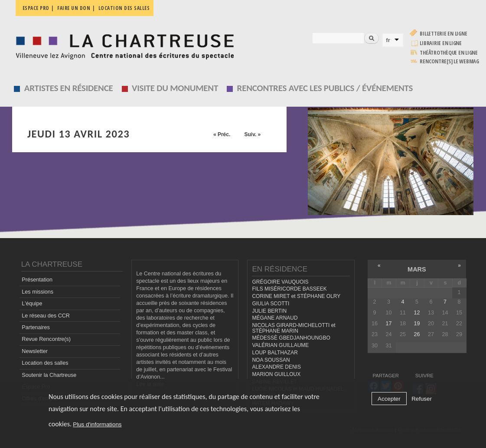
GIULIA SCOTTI (271, 304)
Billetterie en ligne (443, 34)
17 (388, 324)
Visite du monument (175, 88)
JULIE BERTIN (269, 311)
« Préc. (222, 134)
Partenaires (36, 327)
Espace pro (36, 8)
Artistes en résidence (69, 88)
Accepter (389, 399)
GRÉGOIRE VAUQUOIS (280, 282)
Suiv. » (252, 134)
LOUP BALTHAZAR (275, 353)
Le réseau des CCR (46, 316)
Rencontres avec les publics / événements (325, 88)
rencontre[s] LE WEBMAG (449, 61)
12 (417, 313)
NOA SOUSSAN (271, 360)
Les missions (38, 292)
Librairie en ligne (441, 43)
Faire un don (74, 8)
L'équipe (32, 304)
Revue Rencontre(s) (46, 339)
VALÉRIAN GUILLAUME (280, 345)
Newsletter (35, 351)
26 (417, 334)
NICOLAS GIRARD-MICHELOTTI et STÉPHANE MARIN (294, 328)
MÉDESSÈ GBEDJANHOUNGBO (291, 338)
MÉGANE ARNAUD (275, 318)
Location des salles (124, 8)
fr (388, 40)
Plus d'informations (97, 424)
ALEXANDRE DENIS (276, 367)
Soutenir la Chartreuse (49, 375)
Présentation (37, 280)
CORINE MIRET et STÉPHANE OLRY (296, 296)
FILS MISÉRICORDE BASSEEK (289, 289)
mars (417, 269)
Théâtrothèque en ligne (449, 53)
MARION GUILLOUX (276, 374)
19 (417, 324)
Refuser (422, 399)
